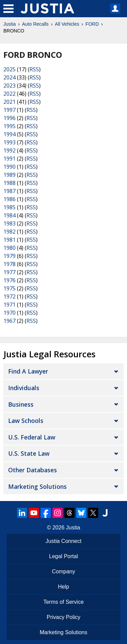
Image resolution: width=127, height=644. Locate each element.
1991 (9, 159)
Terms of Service (63, 602)
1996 (9, 118)
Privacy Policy (64, 617)
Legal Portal (63, 556)
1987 (9, 191)
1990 (9, 167)
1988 (9, 183)
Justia (10, 24)
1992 (9, 150)
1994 (9, 134)
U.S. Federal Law (32, 437)
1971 (9, 305)
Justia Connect (64, 541)
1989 (9, 175)
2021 (9, 102)
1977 (9, 272)
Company (63, 571)
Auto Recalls (35, 24)
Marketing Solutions (37, 486)
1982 (9, 232)
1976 (9, 280)
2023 (9, 86)
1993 (9, 142)
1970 (9, 313)
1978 (9, 264)
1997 (9, 110)
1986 (9, 199)
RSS (34, 69)
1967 (9, 321)
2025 (9, 69)
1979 (9, 256)
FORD (92, 24)
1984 (9, 215)
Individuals (24, 388)
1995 (9, 126)
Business (21, 404)
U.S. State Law (29, 453)
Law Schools (26, 421)
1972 (9, 296)
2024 (9, 77)
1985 (9, 207)
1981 (9, 240)
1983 (9, 223)
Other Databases (33, 470)
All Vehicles (67, 24)
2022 (9, 94)
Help (63, 587)
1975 (9, 288)
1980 (9, 248)
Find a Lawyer (28, 371)
